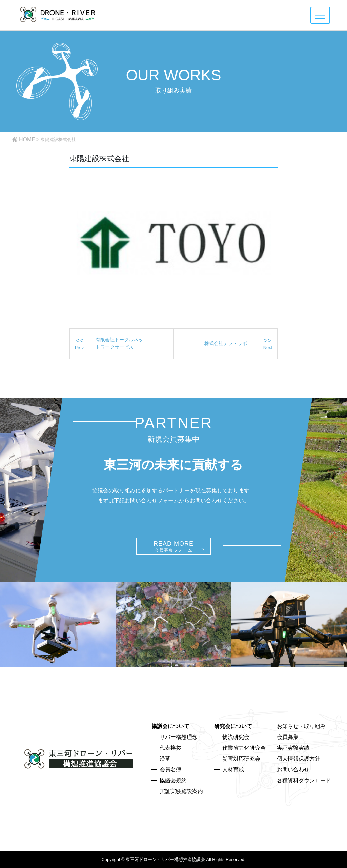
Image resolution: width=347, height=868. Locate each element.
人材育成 (233, 770)
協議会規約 (173, 780)
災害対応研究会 (241, 759)
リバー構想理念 (179, 737)
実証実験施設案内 (181, 791)
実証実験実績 (293, 748)
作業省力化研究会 (244, 748)
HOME (27, 139)
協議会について (170, 726)
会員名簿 (170, 770)
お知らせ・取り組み (301, 726)
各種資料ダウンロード (304, 780)
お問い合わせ (293, 770)
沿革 (165, 759)
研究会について (233, 726)
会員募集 (288, 737)
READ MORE (173, 547)
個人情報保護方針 (299, 759)
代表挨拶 (170, 748)
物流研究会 (236, 737)
